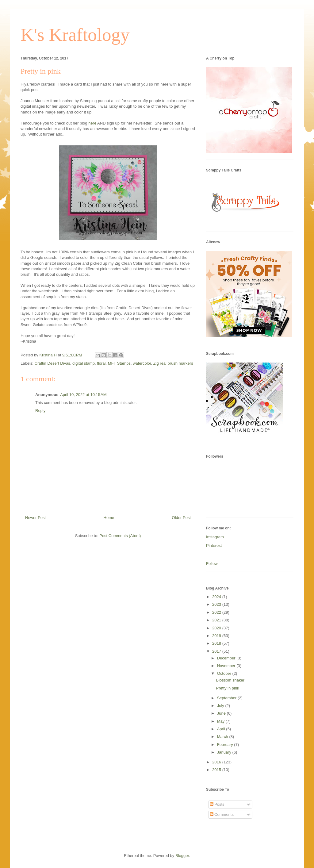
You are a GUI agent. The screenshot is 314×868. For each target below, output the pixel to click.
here (92, 123)
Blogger (182, 856)
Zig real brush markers (173, 363)
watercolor (142, 363)
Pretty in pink (227, 688)
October (225, 673)
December (227, 658)
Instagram (215, 537)
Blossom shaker (230, 680)
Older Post (181, 518)
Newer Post (35, 518)
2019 (217, 636)
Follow (212, 564)
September (227, 698)
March (223, 737)
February (226, 745)
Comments (222, 814)
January (225, 752)
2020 (217, 628)
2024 (217, 597)
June (222, 713)
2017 (217, 651)
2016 (217, 762)
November (227, 666)
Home (109, 518)
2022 (217, 612)
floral (101, 363)
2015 (217, 770)
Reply (40, 411)
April (222, 729)
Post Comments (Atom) (120, 536)
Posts (217, 804)
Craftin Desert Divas (52, 363)
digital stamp (84, 363)
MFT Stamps (119, 363)
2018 (217, 643)
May (221, 721)
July (221, 706)
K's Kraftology (75, 35)
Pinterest (214, 545)
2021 (217, 620)
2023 (217, 604)
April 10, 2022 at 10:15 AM (83, 395)
